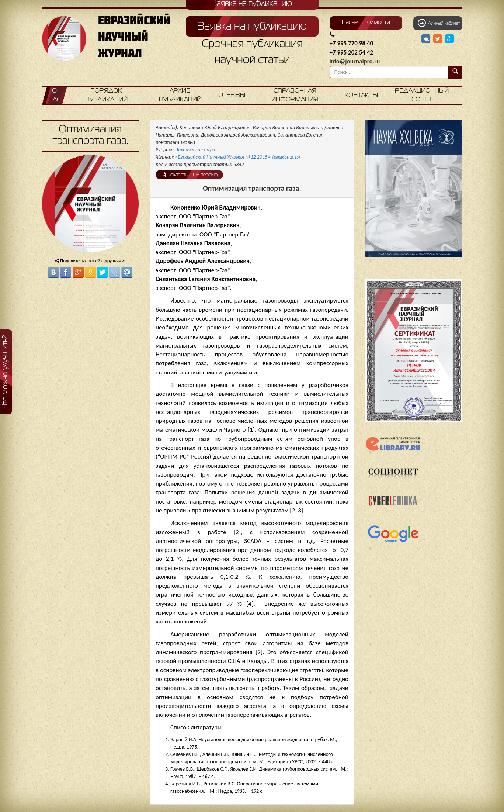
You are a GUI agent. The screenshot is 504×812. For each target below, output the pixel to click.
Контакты (361, 95)
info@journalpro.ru (355, 61)
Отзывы (232, 95)
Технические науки (197, 150)
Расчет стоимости (366, 23)
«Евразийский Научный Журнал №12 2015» (238, 157)
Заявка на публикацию (252, 27)
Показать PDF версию (189, 175)
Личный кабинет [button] (439, 23)
